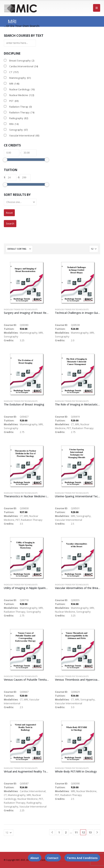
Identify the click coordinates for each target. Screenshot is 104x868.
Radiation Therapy (22, 112)
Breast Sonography (22, 61)
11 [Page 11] (76, 832)
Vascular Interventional (24, 135)
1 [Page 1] (59, 832)
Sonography (19, 130)
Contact (53, 858)
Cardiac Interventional (24, 66)
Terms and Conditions (82, 858)
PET (14, 101)
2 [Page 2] (66, 832)
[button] (97, 8)
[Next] (97, 832)
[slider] (5, 160)
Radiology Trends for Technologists (21, 309)
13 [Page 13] (90, 832)
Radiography (19, 118)
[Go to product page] (26, 283)
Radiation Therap (21, 107)
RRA (14, 124)
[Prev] (52, 832)
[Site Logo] (21, 8)
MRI (14, 84)
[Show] (94, 249)
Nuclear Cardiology (22, 89)
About (35, 858)
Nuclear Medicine (22, 95)
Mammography (20, 78)
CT (14, 72)
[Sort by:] (19, 249)
